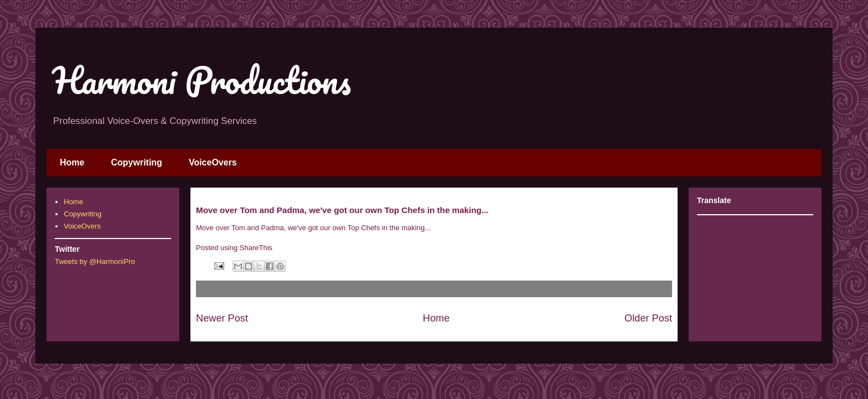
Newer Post (222, 318)
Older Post (648, 318)
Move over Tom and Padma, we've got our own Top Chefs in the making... (313, 228)
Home (72, 162)
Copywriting (136, 162)
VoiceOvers (213, 162)
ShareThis (256, 248)
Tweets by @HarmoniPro (95, 261)
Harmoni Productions (201, 80)
